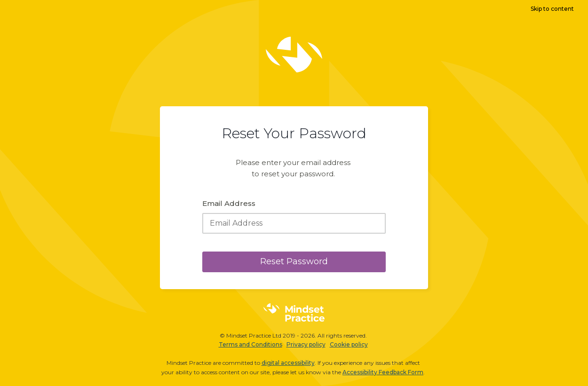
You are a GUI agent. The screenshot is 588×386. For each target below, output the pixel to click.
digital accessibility (288, 363)
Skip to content (552, 9)
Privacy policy (306, 344)
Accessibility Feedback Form (383, 372)
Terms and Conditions (250, 344)
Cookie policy (349, 344)
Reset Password (294, 261)
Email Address (229, 203)
